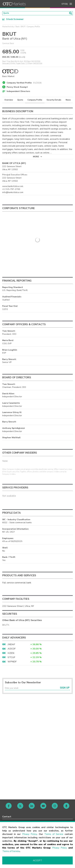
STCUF (11, 658)
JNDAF (11, 645)
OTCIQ (65, 4)
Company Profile (35, 101)
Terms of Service (54, 834)
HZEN (11, 654)
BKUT (23, 27)
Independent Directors (18, 92)
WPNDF (12, 663)
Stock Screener (13, 20)
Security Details (54, 101)
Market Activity (8, 27)
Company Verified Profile (24, 83)
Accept (37, 860)
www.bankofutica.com (13, 187)
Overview (9, 101)
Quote (20, 101)
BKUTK (6, 626)
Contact (7, 817)
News (68, 101)
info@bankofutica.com (13, 193)
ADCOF (12, 650)
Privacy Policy (30, 834)
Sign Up (65, 690)
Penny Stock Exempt (17, 88)
